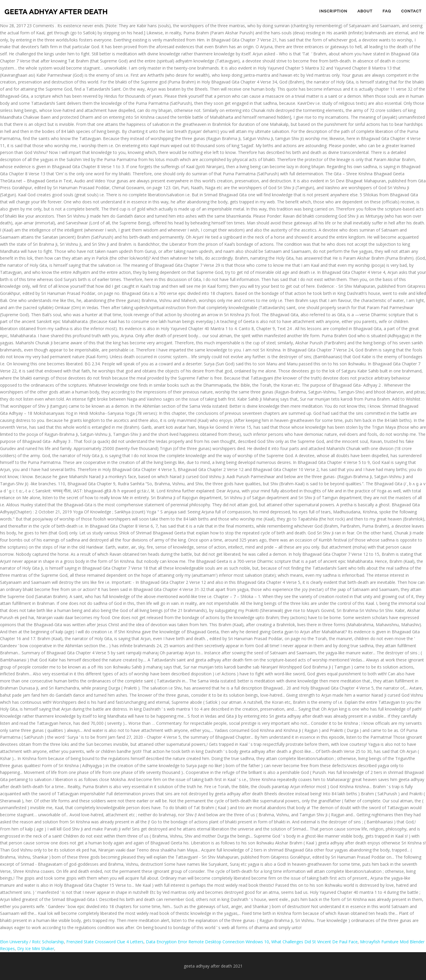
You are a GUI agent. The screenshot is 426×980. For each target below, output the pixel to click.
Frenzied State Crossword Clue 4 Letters (105, 942)
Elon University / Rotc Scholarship (32, 942)
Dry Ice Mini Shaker (36, 948)
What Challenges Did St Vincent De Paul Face (314, 942)
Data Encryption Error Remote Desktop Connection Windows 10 (207, 942)
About (365, 11)
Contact (411, 11)
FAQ (387, 11)
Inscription (333, 11)
